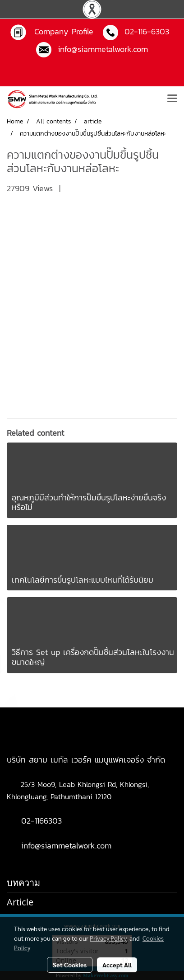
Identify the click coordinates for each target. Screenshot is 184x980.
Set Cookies (70, 965)
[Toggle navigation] (172, 99)
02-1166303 (41, 821)
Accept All (117, 965)
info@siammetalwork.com (66, 846)
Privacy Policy (108, 938)
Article (20, 902)
